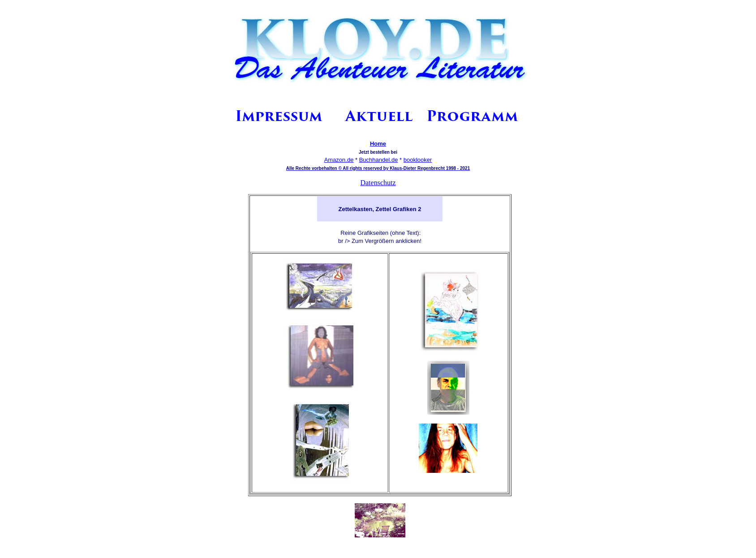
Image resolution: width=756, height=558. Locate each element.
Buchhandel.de (379, 160)
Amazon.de (339, 160)
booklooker (418, 160)
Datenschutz (378, 183)
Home (378, 144)
